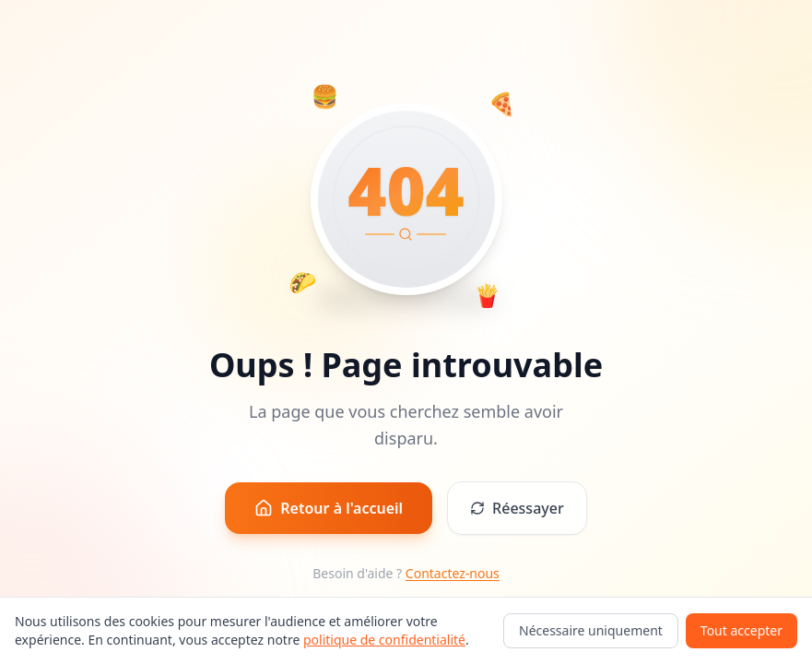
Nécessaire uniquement (591, 630)
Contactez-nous (453, 573)
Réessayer (517, 508)
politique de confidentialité (384, 640)
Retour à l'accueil (329, 508)
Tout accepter (741, 630)
